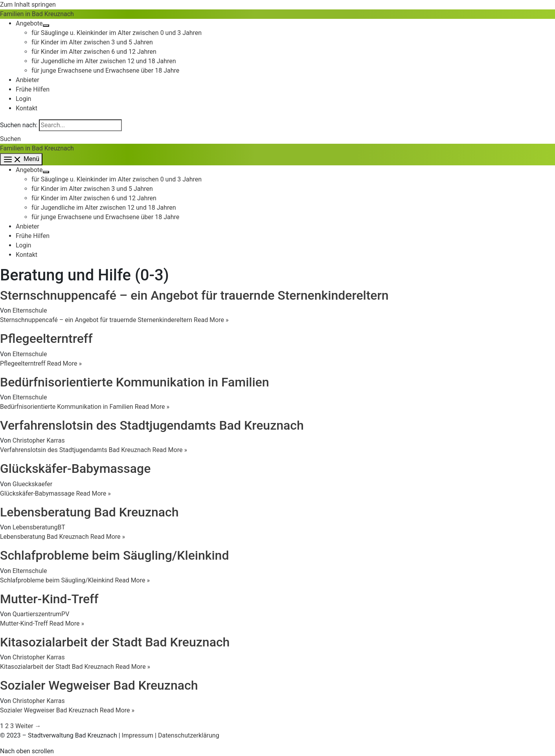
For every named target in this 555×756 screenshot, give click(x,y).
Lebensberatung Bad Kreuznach (89, 512)
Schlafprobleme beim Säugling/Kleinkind (114, 555)
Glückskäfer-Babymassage (75, 469)
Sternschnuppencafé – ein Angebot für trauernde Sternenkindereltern (194, 295)
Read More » (114, 320)
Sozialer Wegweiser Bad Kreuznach (99, 685)
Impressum (138, 735)
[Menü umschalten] (46, 26)
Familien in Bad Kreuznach (37, 14)
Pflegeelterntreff (46, 339)
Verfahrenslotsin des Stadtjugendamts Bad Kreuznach (152, 425)
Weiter (28, 726)
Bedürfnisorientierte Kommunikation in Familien (135, 382)
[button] (10, 139)
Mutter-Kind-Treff (49, 599)
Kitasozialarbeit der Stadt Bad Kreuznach (115, 642)
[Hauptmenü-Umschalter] (21, 159)
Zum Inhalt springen (28, 5)
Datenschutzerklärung (189, 735)
